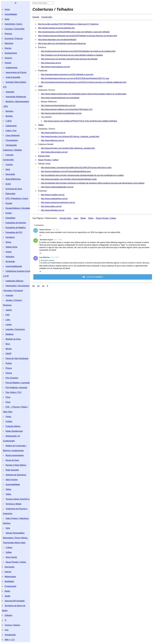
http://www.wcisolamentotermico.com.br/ (58, 105)
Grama (9, 252)
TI (5, 620)
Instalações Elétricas (14, 281)
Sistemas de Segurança (16, 475)
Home (7, 9)
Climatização (11, 145)
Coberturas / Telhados (12, 150)
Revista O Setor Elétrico (16, 465)
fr (47, 286)
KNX (8, 315)
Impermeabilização (14, 266)
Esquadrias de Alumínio (16, 223)
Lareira (9, 324)
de (34, 286)
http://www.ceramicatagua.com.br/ (56, 67)
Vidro (8, 528)
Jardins (9, 310)
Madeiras (10, 334)
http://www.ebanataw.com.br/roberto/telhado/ (57, 40)
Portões (9, 421)
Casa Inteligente (13, 135)
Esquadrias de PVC (14, 232)
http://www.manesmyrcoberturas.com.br (58, 202)
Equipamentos (11, 53)
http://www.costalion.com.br (53, 195)
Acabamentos (12, 68)
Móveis (9, 349)
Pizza (8, 402)
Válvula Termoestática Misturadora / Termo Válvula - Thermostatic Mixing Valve (16, 538)
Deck (8, 169)
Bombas (9, 116)
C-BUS (9, 121)
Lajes (8, 320)
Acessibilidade (11, 14)
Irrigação (9, 295)
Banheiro (9, 111)
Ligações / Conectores (15, 329)
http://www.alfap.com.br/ (51, 206)
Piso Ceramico (12, 378)
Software (8, 615)
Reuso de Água (12, 460)
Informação (9, 567)
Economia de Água (14, 189)
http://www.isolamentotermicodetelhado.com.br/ (61, 113)
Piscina (9, 373)
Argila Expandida (13, 77)
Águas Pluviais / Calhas (16, 562)
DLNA (8, 184)
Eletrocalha (10, 194)
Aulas (7, 19)
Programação (10, 586)
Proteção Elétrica (13, 426)
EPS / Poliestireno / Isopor (17, 198)
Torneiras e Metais (14, 504)
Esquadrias (10, 218)
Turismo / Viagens (12, 625)
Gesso (8, 242)
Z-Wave (9, 547)
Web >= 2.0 (10, 640)
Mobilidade (9, 581)
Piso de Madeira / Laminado (18, 383)
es (43, 286)
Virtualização (10, 635)
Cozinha (9, 165)
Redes (7, 591)
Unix (7, 630)
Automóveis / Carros (13, 24)
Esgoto (9, 213)
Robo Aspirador (12, 470)
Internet (8, 572)
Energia (8, 48)
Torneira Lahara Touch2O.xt (17, 499)
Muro (8, 344)
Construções (8, 160)
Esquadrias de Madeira (16, 228)
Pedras (9, 363)
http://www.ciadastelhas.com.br (54, 199)
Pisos (8, 397)
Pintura (9, 368)
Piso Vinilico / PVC (14, 392)
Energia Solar (44, 156)
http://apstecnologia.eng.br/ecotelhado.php (56, 28)
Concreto (10, 155)
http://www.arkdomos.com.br (53, 133)
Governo (8, 58)
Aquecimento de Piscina (16, 72)
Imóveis (8, 63)
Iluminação (10, 261)
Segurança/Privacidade (15, 601)
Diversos (8, 34)
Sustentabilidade (13, 484)
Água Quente (11, 557)
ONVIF (9, 354)
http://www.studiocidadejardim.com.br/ (57, 187)
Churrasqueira (12, 140)
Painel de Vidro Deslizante (17, 358)
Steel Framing (12, 480)
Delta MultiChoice (13, 179)
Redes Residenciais (14, 431)
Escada (9, 203)
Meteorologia (10, 577)
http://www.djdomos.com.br (53, 140)
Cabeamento (11, 126)
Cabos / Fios (11, 131)
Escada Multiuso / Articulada (18, 208)
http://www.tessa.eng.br (51, 63)
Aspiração (10, 92)
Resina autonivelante (15, 455)
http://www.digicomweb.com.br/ (54, 152)
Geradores (10, 237)
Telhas (8, 489)
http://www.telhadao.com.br (53, 210)
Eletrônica (9, 43)
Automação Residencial (16, 97)
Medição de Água (13, 339)
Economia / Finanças (14, 38)
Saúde (7, 596)
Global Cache (11, 247)
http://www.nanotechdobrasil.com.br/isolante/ (60, 98)
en (38, 286)
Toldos (8, 494)
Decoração (10, 174)
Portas (8, 417)
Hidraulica (10, 257)
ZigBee (9, 552)
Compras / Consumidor (15, 29)
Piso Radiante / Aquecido (16, 388)
